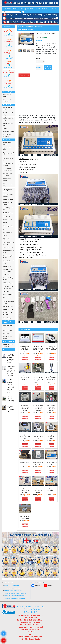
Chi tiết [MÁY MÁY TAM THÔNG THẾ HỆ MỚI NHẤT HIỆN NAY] (52, 360)
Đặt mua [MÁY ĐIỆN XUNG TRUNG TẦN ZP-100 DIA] (39, 444)
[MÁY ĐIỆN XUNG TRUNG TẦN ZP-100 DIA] (38, 427)
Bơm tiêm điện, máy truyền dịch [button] (8, 169)
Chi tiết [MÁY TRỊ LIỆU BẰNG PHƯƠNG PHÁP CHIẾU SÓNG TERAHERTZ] (39, 418)
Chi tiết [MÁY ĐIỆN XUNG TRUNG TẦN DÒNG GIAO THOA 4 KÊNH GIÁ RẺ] (39, 360)
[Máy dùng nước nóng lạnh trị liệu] (38, 455)
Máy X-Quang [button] (7, 318)
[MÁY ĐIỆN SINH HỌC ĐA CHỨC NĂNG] (51, 427)
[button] (23, 12)
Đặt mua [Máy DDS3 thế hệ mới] (26, 470)
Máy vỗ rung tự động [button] (8, 185)
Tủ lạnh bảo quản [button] (8, 295)
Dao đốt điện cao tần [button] (8, 209)
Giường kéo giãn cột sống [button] (8, 257)
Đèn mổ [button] (5, 236)
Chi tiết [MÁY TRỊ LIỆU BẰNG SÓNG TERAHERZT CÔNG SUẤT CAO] (52, 389)
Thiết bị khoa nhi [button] (8, 306)
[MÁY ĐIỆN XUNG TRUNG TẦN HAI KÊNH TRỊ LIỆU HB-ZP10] (25, 339)
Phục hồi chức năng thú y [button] (7, 136)
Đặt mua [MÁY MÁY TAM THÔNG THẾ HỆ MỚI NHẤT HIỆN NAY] (52, 357)
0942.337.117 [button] (9, 77)
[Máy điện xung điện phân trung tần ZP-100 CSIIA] (25, 481)
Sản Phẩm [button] (30, 9)
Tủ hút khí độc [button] (7, 334)
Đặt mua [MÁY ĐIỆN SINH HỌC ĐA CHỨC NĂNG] (52, 444)
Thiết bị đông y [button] (7, 266)
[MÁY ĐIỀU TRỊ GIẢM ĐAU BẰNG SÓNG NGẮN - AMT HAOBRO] (25, 368)
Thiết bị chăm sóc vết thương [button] (8, 346)
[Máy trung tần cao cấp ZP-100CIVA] (51, 481)
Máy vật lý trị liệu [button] (8, 226)
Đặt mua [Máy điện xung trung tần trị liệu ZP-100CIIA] (39, 498)
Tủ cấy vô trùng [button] (8, 330)
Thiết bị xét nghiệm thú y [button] (9, 114)
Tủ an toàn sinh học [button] (8, 326)
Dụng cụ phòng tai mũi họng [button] (8, 154)
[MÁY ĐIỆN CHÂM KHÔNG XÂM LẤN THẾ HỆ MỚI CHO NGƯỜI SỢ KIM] (38, 368)
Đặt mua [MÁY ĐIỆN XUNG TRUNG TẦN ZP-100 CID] (26, 444)
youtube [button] (48, 586)
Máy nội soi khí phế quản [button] (7, 190)
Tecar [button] (5, 229)
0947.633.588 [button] (9, 36)
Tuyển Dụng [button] (53, 9)
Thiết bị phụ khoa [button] (8, 199)
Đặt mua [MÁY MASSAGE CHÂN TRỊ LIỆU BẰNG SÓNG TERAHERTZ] (26, 416)
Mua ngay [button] (39, 68)
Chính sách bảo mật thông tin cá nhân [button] (15, 598)
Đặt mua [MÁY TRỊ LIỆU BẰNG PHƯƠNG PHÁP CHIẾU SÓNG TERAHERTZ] (39, 416)
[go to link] (30, 3)
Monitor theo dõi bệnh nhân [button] (8, 204)
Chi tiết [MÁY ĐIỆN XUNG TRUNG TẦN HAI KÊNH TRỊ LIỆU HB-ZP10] (26, 360)
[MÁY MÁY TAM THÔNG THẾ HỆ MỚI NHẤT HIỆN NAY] (51, 339)
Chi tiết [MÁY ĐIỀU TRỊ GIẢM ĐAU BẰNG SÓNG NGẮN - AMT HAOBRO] (26, 389)
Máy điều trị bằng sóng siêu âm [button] (8, 270)
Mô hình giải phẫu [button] (8, 283)
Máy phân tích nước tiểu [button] (7, 101)
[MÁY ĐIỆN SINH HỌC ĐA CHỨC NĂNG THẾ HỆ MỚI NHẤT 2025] (51, 398)
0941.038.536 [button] (9, 47)
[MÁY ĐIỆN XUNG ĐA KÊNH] (51, 455)
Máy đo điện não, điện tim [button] (8, 164)
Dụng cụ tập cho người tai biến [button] (8, 287)
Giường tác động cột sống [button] (8, 279)
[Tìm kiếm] (20, 12)
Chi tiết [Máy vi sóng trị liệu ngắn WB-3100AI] (26, 526)
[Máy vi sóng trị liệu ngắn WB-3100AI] (25, 509)
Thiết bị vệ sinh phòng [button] (7, 338)
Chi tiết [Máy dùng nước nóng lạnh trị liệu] (39, 472)
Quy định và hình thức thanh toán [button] (13, 591)
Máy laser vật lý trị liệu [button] (8, 159)
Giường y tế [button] (7, 275)
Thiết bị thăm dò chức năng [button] (8, 314)
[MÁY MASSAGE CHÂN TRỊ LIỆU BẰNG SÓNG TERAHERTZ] (25, 398)
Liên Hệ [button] (45, 9)
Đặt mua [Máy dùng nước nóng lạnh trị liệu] (39, 470)
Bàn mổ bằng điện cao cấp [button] (8, 243)
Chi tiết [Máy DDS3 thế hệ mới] (26, 472)
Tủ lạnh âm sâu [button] (8, 298)
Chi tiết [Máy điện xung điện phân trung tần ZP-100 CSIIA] (26, 500)
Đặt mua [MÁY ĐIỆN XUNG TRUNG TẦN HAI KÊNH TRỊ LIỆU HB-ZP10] (26, 357)
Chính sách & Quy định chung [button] (12, 588)
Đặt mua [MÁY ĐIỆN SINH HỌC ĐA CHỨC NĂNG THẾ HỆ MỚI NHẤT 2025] (52, 416)
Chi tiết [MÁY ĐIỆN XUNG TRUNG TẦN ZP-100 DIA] (39, 446)
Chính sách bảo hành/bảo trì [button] (12, 586)
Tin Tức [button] (38, 9)
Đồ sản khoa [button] (7, 239)
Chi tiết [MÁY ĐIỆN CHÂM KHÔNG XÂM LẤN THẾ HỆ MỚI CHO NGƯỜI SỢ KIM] (39, 389)
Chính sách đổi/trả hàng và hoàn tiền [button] (14, 596)
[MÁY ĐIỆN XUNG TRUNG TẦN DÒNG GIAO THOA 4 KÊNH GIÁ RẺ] (38, 339)
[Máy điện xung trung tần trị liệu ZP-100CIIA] (38, 481)
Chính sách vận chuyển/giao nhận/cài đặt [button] (15, 593)
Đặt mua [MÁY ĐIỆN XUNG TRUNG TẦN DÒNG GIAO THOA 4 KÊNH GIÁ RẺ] (39, 357)
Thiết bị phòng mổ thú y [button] (8, 119)
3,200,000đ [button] (39, 40)
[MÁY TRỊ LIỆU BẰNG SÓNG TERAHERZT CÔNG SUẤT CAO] (51, 368)
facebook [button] (36, 586)
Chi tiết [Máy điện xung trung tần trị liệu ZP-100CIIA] (39, 500)
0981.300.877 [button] (9, 58)
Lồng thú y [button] (6, 128)
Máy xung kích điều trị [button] (7, 180)
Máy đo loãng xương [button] (7, 144)
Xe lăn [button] (5, 223)
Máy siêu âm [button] (7, 216)
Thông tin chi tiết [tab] (24, 75)
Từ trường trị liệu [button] (8, 233)
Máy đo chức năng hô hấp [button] (8, 302)
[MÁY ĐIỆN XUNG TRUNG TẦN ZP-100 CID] (25, 427)
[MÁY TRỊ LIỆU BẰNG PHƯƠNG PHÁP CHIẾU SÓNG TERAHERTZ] (38, 398)
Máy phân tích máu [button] (7, 96)
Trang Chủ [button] (8, 9)
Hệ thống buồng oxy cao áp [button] (8, 175)
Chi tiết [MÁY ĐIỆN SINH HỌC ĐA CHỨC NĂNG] (52, 446)
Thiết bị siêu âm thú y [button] (8, 109)
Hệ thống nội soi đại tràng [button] (8, 195)
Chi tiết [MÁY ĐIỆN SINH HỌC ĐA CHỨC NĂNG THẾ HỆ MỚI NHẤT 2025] (52, 418)
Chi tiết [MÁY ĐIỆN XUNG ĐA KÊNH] (52, 472)
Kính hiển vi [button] (7, 291)
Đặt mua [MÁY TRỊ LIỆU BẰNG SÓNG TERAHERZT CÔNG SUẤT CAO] (52, 387)
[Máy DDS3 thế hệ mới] (25, 455)
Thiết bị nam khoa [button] (8, 310)
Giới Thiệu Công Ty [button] (19, 9)
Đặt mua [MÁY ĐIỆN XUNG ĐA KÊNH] (52, 470)
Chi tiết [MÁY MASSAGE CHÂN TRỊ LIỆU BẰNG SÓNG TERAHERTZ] (26, 418)
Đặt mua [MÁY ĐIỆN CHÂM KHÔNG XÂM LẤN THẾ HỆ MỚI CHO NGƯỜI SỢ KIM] (39, 387)
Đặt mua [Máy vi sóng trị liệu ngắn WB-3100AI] (26, 524)
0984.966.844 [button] (9, 67)
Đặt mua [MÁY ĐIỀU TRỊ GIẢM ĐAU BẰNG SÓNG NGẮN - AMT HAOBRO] (26, 387)
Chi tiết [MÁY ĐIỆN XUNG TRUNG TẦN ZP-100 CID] (26, 446)
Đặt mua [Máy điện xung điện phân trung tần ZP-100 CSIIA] (26, 498)
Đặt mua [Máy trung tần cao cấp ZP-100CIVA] (52, 498)
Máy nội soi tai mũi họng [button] (8, 262)
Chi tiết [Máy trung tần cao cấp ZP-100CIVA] (52, 500)
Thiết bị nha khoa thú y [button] (8, 124)
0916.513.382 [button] (9, 88)
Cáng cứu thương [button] (8, 247)
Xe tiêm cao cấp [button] (8, 219)
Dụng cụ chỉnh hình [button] (7, 149)
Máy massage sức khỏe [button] (8, 252)
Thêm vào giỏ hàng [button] (48, 68)
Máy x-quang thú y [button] (8, 132)
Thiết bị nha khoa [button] (8, 213)
